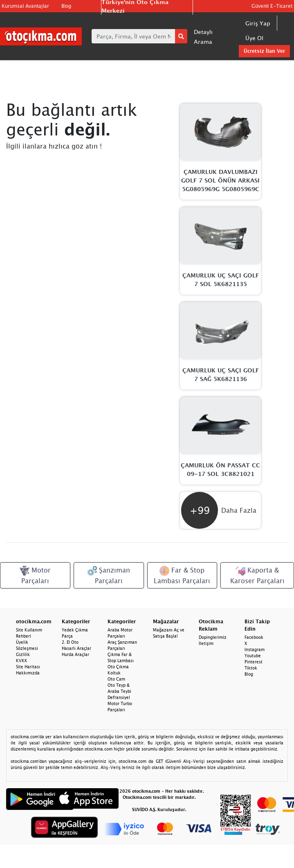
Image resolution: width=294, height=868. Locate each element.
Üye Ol (254, 38)
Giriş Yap (258, 23)
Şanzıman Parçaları (109, 575)
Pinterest (254, 662)
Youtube (253, 656)
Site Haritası (28, 667)
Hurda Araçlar (75, 654)
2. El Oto (70, 642)
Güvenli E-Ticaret (272, 6)
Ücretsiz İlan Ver (264, 51)
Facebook (254, 637)
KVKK (22, 661)
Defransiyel (119, 697)
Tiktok (251, 668)
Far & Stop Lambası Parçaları (182, 575)
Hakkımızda (28, 673)
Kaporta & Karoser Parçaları (257, 575)
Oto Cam (116, 679)
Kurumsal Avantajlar (25, 6)
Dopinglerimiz (213, 637)
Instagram (255, 649)
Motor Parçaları (35, 575)
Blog (66, 6)
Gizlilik (23, 654)
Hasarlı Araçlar (76, 648)
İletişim (206, 643)
